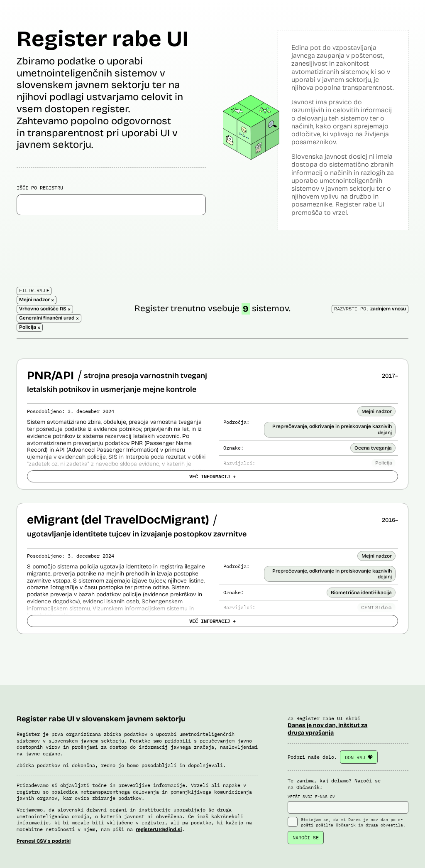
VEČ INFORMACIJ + (212, 476)
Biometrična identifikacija (361, 593)
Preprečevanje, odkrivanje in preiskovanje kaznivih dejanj (332, 429)
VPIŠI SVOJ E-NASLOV (348, 804)
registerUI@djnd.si (159, 829)
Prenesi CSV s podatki (44, 841)
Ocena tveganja (373, 448)
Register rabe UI (103, 39)
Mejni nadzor (377, 411)
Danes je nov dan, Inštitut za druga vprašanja (327, 729)
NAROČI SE (306, 837)
